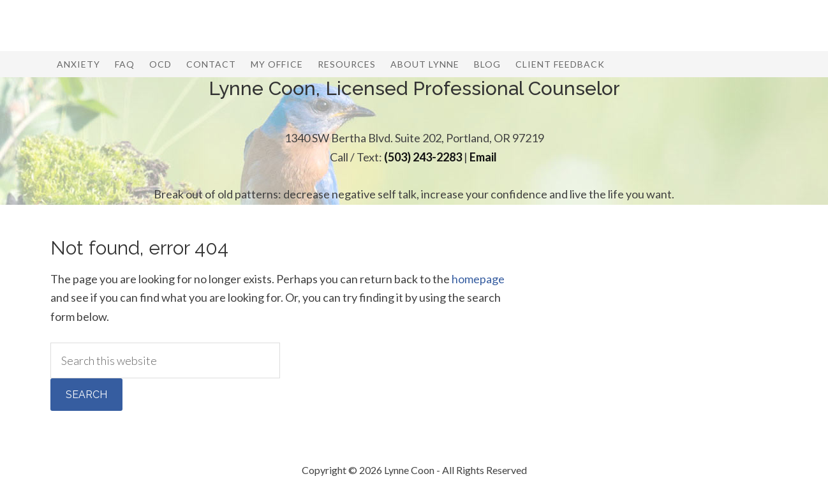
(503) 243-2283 (423, 157)
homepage (478, 279)
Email (483, 157)
